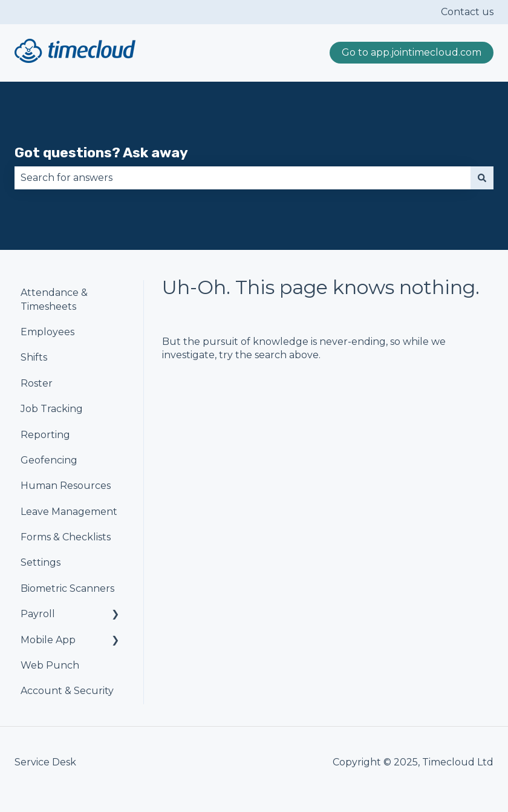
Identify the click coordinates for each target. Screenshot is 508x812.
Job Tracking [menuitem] (52, 409)
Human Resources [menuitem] (66, 486)
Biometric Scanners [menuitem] (67, 588)
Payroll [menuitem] (38, 614)
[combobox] (243, 178)
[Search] (482, 178)
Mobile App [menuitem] (48, 640)
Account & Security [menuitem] (67, 691)
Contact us (467, 12)
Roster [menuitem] (37, 383)
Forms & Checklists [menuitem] (66, 537)
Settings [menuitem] (41, 562)
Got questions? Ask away (101, 152)
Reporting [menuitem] (45, 435)
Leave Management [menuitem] (69, 512)
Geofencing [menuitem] (49, 460)
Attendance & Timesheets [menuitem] (54, 299)
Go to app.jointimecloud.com (412, 52)
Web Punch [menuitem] (50, 665)
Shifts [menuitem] (34, 357)
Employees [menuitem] (47, 332)
